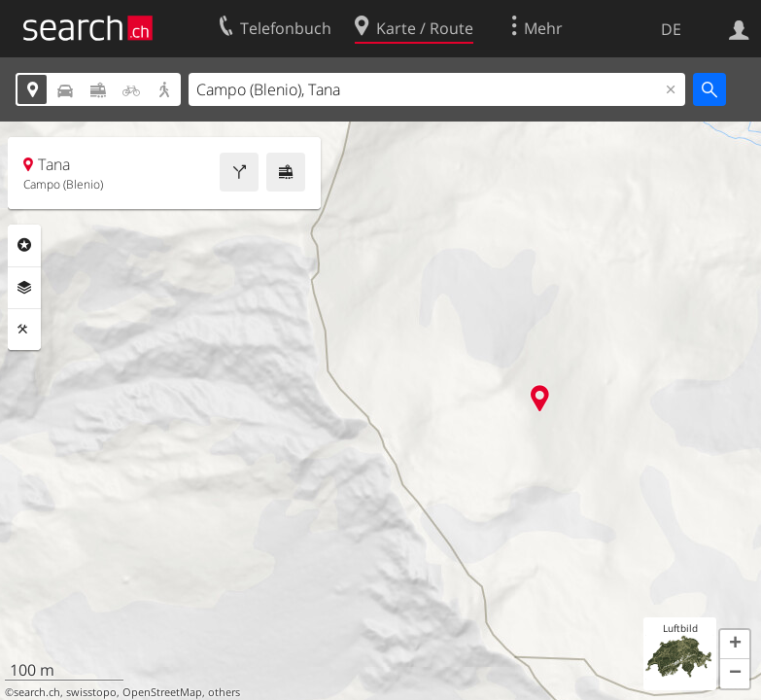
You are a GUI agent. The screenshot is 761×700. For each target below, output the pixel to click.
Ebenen (24, 288)
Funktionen (24, 330)
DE (671, 29)
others (224, 692)
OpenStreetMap (162, 692)
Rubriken (24, 245)
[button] (735, 645)
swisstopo (91, 692)
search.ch (37, 692)
